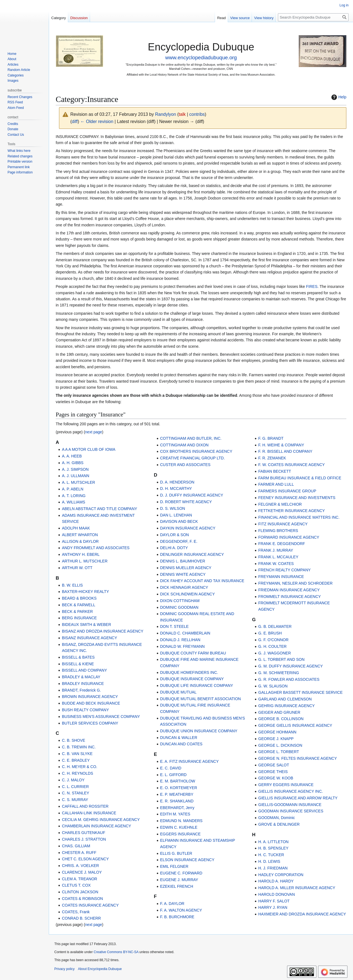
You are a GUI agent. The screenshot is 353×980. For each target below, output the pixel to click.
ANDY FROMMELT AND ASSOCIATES (96, 548)
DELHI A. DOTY (174, 548)
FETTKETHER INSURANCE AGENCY (291, 511)
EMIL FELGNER (174, 866)
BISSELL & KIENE (78, 664)
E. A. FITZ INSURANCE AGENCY (190, 761)
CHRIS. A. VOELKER (80, 866)
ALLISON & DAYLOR (80, 541)
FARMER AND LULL (276, 484)
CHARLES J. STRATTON (84, 839)
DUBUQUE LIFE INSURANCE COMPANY (197, 685)
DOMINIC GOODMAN (179, 607)
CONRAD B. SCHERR (81, 918)
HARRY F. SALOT (274, 901)
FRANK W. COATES (276, 564)
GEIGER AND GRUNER (279, 712)
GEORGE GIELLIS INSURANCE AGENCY (295, 725)
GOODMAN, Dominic (277, 818)
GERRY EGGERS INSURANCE (286, 785)
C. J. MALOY (73, 780)
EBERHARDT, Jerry (177, 808)
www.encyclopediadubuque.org (201, 57)
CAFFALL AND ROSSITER (85, 806)
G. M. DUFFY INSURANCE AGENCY (291, 666)
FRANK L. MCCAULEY (278, 557)
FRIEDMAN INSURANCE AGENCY (289, 590)
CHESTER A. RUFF (79, 853)
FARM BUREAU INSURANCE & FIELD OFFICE (300, 478)
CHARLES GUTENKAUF (83, 833)
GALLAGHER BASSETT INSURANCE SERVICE (300, 692)
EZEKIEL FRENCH (177, 886)
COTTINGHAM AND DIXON (184, 445)
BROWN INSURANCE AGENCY (90, 697)
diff (75, 121)
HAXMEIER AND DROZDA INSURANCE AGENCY (302, 914)
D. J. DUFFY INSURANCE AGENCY (192, 495)
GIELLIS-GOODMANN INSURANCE (290, 805)
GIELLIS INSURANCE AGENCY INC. (291, 791)
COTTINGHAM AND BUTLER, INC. (191, 438)
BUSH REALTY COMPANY (85, 710)
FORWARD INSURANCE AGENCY (289, 537)
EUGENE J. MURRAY (179, 880)
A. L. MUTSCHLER (78, 482)
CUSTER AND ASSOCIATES (185, 465)
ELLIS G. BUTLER (176, 853)
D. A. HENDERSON (177, 482)
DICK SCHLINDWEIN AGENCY (188, 594)
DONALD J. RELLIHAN (180, 640)
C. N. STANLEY (76, 793)
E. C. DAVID (171, 768)
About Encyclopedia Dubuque (100, 969)
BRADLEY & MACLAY (81, 677)
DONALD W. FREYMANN (182, 646)
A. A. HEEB (72, 456)
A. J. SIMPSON (75, 469)
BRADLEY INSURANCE (83, 684)
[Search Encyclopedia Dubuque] (313, 17)
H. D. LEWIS (269, 861)
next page (94, 432)
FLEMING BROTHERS (278, 531)
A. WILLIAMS (73, 502)
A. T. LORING (74, 496)
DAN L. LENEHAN (176, 515)
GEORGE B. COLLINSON (281, 719)
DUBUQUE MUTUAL (178, 692)
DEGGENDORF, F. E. (179, 541)
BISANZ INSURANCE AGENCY (89, 638)
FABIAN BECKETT (275, 471)
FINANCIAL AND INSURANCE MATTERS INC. (299, 517)
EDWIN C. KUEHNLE (179, 827)
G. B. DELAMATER (275, 626)
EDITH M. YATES (175, 814)
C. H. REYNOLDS (77, 773)
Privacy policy (64, 969)
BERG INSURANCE (79, 618)
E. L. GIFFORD (173, 775)
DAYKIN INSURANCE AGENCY (188, 528)
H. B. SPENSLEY (273, 848)
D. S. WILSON (173, 508)
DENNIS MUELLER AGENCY (186, 568)
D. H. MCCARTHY (176, 488)
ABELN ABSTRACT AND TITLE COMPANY (99, 509)
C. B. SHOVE (73, 740)
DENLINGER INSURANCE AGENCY (192, 554)
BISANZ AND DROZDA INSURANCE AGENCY (103, 631)
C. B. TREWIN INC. (79, 747)
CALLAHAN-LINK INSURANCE (89, 813)
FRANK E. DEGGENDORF (282, 544)
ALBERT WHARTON (80, 535)
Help (338, 97)
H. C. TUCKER (271, 855)
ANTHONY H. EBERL (81, 554)
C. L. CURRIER (75, 787)
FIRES (312, 286)
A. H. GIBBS (73, 463)
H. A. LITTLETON (273, 842)
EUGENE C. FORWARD (181, 873)
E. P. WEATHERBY (177, 794)
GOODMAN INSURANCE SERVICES (291, 811)
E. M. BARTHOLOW (178, 781)
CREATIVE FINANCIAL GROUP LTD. (193, 458)
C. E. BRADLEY (76, 760)
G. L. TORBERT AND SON (281, 659)
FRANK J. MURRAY (276, 550)
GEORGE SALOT (274, 765)
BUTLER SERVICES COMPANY (90, 723)
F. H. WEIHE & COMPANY (281, 445)
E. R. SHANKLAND (177, 801)
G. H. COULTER (272, 646)
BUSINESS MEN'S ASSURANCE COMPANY (101, 717)
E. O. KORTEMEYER (179, 788)
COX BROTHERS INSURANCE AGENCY (196, 451)
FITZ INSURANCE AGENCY (283, 524)
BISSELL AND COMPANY (84, 670)
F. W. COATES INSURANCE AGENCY (291, 465)
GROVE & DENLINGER (279, 824)
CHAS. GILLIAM (76, 846)
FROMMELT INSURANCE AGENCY (290, 597)
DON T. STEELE (174, 626)
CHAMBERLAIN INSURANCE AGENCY (96, 826)
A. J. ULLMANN (76, 476)
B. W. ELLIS (72, 585)
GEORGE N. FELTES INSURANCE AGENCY (298, 758)
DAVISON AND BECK (179, 521)
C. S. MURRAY (75, 800)
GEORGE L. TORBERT (279, 752)
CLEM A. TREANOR (79, 879)
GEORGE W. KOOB (276, 778)
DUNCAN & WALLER (179, 738)
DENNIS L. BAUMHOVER (183, 561)
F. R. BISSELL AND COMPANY (285, 451)
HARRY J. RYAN (273, 907)
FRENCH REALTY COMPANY (284, 570)
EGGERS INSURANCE (180, 834)
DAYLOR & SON (175, 535)
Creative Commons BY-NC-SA (116, 952)
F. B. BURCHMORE (177, 917)
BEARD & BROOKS (79, 598)
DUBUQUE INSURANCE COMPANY (192, 679)
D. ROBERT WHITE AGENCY (186, 502)
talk (182, 114)
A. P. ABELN (73, 489)
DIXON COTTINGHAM (180, 601)
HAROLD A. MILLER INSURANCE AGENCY (297, 888)
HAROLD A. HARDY (276, 881)
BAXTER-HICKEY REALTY (85, 592)
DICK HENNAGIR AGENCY (184, 587)
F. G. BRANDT (271, 438)
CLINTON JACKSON (80, 892)
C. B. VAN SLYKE (77, 754)
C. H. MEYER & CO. (80, 767)
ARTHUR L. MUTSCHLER (85, 561)
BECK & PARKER (77, 611)
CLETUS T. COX (76, 885)
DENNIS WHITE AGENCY (183, 574)
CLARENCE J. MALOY (82, 872)
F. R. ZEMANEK (272, 458)
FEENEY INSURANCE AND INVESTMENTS (297, 498)
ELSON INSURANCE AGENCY (187, 860)
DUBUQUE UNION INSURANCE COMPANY (199, 731)
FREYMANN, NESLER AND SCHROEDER (295, 583)
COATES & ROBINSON (82, 899)
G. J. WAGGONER (275, 653)
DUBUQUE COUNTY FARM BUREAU (193, 653)
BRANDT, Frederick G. (81, 690)
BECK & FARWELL (78, 605)
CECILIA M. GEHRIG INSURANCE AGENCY (101, 820)
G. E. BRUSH (270, 633)
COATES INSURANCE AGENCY (90, 905)
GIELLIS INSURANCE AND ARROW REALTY (298, 798)
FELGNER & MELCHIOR (280, 504)
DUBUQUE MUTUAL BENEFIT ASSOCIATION (200, 699)
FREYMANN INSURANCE (281, 577)
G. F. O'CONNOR (273, 640)
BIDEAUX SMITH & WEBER (86, 625)
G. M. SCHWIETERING (279, 673)
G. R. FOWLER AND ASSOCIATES (289, 679)
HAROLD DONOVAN (277, 894)
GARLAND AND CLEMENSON (285, 699)
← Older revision (97, 121)
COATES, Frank (76, 912)
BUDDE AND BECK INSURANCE (91, 703)
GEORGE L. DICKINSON (280, 745)
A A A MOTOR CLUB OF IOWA (89, 449)
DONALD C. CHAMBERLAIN (185, 633)
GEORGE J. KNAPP (276, 739)
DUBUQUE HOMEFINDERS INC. (189, 672)
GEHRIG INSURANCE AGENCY (287, 706)
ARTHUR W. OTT (77, 568)
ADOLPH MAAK (76, 528)
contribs (197, 114)
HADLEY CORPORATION (281, 875)
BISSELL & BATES (78, 657)
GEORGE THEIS (273, 772)
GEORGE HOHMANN (277, 732)
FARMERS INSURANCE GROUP (287, 491)
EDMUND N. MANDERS (181, 821)
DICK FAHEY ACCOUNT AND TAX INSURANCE (202, 581)
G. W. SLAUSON (273, 686)
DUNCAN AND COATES (181, 744)
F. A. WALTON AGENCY (181, 910)
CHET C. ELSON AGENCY (85, 859)
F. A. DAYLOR (172, 904)
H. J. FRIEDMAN (273, 868)
